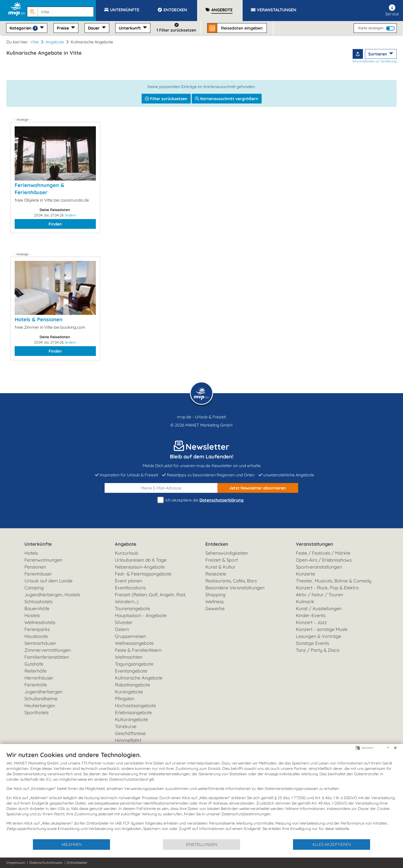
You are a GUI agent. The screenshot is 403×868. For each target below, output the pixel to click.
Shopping (215, 595)
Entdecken (217, 544)
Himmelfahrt (128, 740)
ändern (71, 215)
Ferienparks (37, 629)
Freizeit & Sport (222, 560)
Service (392, 10)
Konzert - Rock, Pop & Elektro (327, 588)
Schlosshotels (38, 602)
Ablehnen (72, 844)
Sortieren (378, 54)
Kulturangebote (131, 719)
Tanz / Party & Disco (318, 650)
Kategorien (24, 28)
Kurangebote (129, 692)
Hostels (32, 615)
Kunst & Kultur (220, 567)
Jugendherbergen (43, 692)
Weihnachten (129, 657)
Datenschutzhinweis (46, 863)
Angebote (55, 42)
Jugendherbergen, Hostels (52, 595)
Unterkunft (130, 28)
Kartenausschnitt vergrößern (227, 99)
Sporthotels (36, 713)
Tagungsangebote (134, 664)
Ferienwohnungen (43, 560)
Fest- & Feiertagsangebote (143, 574)
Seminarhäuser (40, 643)
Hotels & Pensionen (39, 319)
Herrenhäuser (39, 678)
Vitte (35, 42)
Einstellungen (202, 844)
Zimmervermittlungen (48, 650)
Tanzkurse (126, 726)
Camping (34, 588)
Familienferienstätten (47, 657)
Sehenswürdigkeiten (227, 553)
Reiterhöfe (35, 671)
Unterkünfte (38, 544)
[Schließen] (395, 748)
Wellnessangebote (134, 643)
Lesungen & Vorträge (318, 636)
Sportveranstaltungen (319, 567)
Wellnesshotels (40, 622)
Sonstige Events (312, 643)
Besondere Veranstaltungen (235, 588)
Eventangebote (131, 671)
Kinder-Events (311, 615)
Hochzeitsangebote (135, 706)
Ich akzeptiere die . (201, 500)
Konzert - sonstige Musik (322, 629)
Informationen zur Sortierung (375, 61)
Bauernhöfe (37, 608)
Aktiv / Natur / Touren (319, 595)
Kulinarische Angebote (139, 678)
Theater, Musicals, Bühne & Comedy (334, 581)
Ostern (122, 629)
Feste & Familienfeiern (138, 650)
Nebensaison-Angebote (140, 567)
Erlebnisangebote (133, 713)
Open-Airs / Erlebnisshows (324, 560)
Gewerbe (215, 608)
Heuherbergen (40, 706)
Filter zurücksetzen (166, 99)
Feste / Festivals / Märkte (323, 553)
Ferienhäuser (38, 574)
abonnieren (258, 488)
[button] (61, 10)
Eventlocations (130, 588)
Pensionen (35, 567)
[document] (201, 795)
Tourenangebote (132, 608)
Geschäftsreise (130, 733)
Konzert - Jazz (311, 622)
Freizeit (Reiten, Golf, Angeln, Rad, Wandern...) (150, 598)
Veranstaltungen (314, 544)
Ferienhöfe (36, 685)
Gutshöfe (34, 664)
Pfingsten (125, 699)
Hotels (31, 553)
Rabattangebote (132, 685)
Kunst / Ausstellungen (319, 608)
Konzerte (305, 574)
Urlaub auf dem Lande (48, 581)
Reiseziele (216, 574)
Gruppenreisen (130, 636)
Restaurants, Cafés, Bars (231, 581)
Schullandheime (41, 699)
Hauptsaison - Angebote (141, 615)
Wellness (214, 602)
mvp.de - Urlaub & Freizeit (201, 417)
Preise (63, 28)
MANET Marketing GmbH (209, 425)
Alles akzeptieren (332, 844)
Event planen (129, 581)
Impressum (16, 863)
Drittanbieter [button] (77, 863)
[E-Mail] (161, 488)
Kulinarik (305, 602)
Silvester (124, 622)
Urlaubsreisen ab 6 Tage (141, 560)
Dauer (94, 28)
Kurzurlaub (127, 553)
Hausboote (36, 636)
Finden (55, 224)
